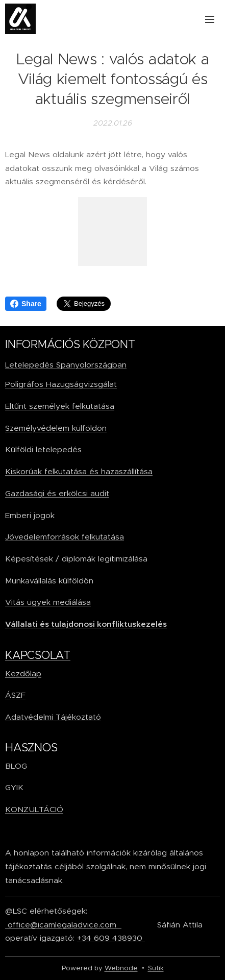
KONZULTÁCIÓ (34, 809)
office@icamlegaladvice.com (63, 924)
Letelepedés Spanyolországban (66, 364)
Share (26, 304)
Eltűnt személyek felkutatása (60, 406)
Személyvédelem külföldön (56, 427)
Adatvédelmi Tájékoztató (53, 716)
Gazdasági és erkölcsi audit (57, 493)
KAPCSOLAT (38, 655)
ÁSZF (15, 695)
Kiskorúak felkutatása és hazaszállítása (79, 471)
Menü (210, 19)
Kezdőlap (23, 673)
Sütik (156, 968)
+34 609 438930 (111, 938)
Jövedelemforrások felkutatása (65, 537)
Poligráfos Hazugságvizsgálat (61, 384)
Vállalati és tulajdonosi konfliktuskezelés (86, 624)
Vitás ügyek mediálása (48, 602)
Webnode (121, 968)
